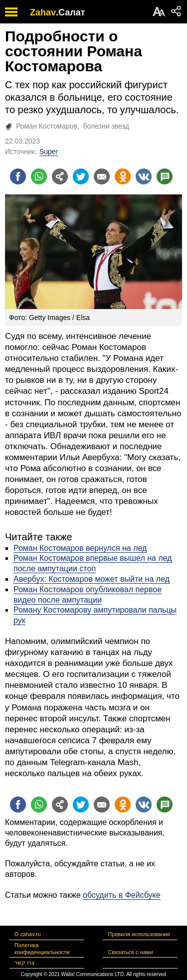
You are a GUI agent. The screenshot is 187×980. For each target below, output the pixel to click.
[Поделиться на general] (60, 176)
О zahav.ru (28, 934)
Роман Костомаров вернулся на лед (80, 548)
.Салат (71, 12)
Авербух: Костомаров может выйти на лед (92, 579)
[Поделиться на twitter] (81, 176)
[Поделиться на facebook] (18, 176)
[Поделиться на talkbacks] (165, 176)
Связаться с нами (130, 952)
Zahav (43, 12)
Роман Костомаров (47, 126)
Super (49, 152)
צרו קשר (25, 963)
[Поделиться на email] (102, 176)
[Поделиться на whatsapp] (39, 176)
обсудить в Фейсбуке (122, 895)
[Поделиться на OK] (123, 176)
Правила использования (139, 934)
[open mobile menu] (11, 12)
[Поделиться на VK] (144, 176)
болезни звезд (106, 126)
